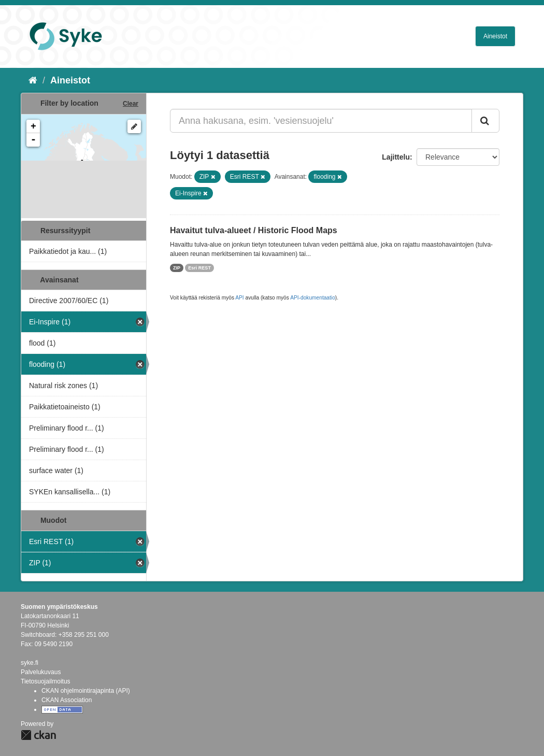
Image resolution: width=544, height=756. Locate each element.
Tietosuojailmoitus (46, 681)
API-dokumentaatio (313, 298)
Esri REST (199, 268)
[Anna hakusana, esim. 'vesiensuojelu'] (321, 121)
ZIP (177, 268)
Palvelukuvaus (41, 672)
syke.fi (30, 663)
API (239, 298)
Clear (131, 104)
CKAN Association (67, 700)
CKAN (38, 735)
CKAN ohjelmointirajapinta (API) (86, 691)
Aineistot (495, 36)
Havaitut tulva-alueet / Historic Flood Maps (254, 230)
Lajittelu (396, 157)
